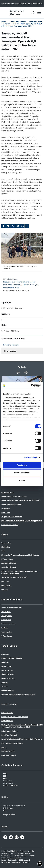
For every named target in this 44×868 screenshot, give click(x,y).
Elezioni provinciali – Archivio (12, 504)
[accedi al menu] (39, 12)
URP (28, 3)
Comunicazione (7, 632)
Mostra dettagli (30, 457)
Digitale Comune (7, 721)
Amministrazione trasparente (12, 608)
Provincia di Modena (17, 13)
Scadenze (5, 628)
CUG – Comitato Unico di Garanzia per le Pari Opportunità (22, 521)
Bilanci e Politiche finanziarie (12, 658)
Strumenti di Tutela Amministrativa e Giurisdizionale (20, 555)
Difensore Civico (7, 559)
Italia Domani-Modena (9, 731)
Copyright (25, 862)
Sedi (5, 773)
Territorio (5, 686)
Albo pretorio (6, 612)
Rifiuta (22, 480)
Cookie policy (13, 860)
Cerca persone (6, 585)
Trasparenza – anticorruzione (12, 517)
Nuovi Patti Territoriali (9, 735)
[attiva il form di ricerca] (33, 13)
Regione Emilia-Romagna (10, 3)
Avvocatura (5, 654)
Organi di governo (8, 492)
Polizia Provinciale (8, 678)
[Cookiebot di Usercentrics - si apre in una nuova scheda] (31, 386)
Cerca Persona (8, 783)
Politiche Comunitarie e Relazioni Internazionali (18, 694)
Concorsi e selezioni (8, 624)
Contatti (22, 3)
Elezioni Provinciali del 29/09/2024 (14, 496)
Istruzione (5, 662)
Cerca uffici (5, 581)
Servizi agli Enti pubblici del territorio (15, 577)
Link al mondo (8, 808)
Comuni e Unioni (7, 713)
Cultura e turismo (8, 690)
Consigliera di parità (9, 567)
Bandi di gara (6, 620)
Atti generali (6, 508)
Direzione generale (11, 345)
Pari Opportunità (7, 670)
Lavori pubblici (7, 666)
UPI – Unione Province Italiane (12, 743)
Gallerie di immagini (9, 755)
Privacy (4, 860)
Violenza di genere (8, 674)
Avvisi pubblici (7, 616)
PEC (5, 776)
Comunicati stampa (18, 22)
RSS (5, 810)
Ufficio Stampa (10, 351)
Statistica (5, 682)
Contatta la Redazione (11, 785)
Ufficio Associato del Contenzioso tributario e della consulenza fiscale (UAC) (19, 572)
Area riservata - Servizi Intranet (14, 806)
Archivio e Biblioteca (9, 563)
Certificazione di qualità (10, 525)
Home (4, 22)
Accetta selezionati (22, 473)
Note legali (16, 862)
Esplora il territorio (8, 751)
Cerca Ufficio (8, 781)
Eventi (4, 747)
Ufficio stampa (7, 636)
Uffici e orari (6, 513)
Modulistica (6, 547)
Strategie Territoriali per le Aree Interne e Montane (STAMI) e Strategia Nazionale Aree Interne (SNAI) (22, 726)
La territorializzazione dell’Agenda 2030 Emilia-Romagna (22, 739)
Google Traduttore (9, 814)
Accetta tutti (22, 465)
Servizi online (37, 3)
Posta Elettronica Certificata (11, 858)
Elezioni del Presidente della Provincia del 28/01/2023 (21, 500)
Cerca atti (5, 589)
